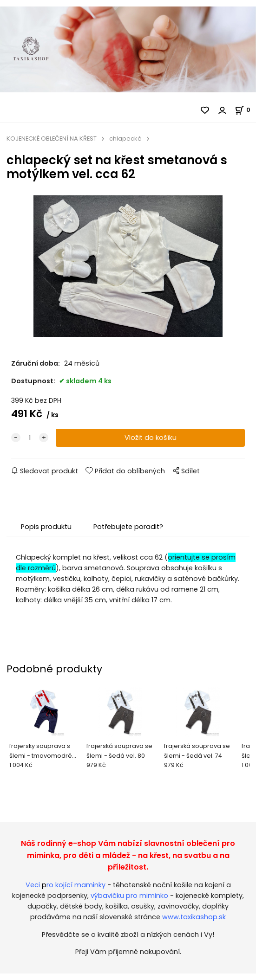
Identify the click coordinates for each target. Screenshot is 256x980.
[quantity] (30, 438)
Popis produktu (46, 527)
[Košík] (245, 110)
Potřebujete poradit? (128, 527)
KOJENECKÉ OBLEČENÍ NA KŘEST (52, 139)
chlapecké (125, 139)
